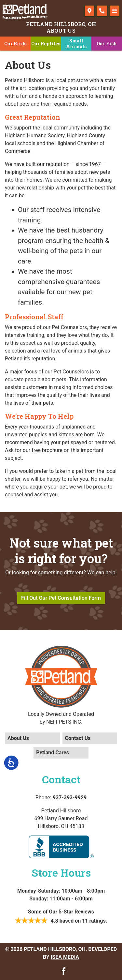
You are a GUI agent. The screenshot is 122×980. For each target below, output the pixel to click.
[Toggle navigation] (115, 11)
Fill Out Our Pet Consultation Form (61, 598)
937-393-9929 (70, 798)
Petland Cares (53, 753)
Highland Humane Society (35, 136)
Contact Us (78, 738)
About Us (18, 738)
